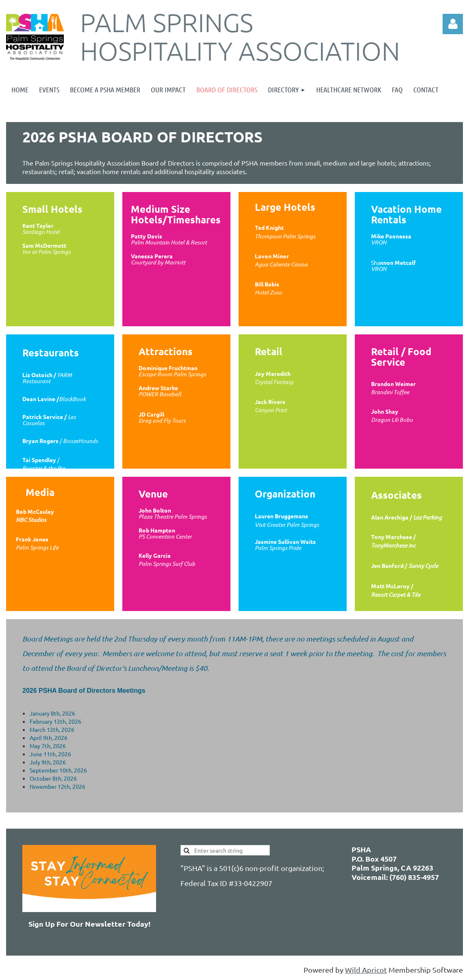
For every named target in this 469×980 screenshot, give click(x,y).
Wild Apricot (366, 970)
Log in (453, 24)
